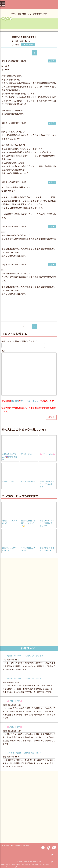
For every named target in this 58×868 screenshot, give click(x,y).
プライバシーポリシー (31, 401)
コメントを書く (28, 45)
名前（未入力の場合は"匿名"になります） (20, 341)
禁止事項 (15, 401)
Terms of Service (7, 867)
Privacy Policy (46, 864)
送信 (52, 417)
